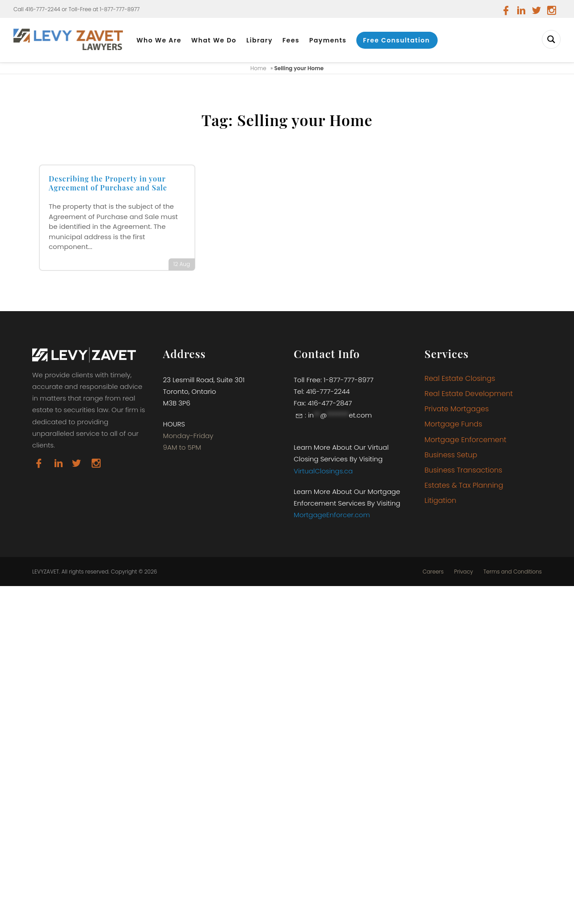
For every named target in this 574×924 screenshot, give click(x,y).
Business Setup (451, 455)
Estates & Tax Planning (464, 485)
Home (258, 68)
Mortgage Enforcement (466, 440)
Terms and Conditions (513, 572)
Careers (433, 572)
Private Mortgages (457, 409)
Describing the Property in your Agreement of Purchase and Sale (108, 183)
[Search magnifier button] (551, 39)
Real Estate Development (469, 394)
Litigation (441, 500)
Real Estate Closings (460, 378)
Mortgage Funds (454, 424)
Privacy (464, 572)
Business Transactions (464, 470)
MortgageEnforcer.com (332, 515)
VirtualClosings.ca (323, 471)
